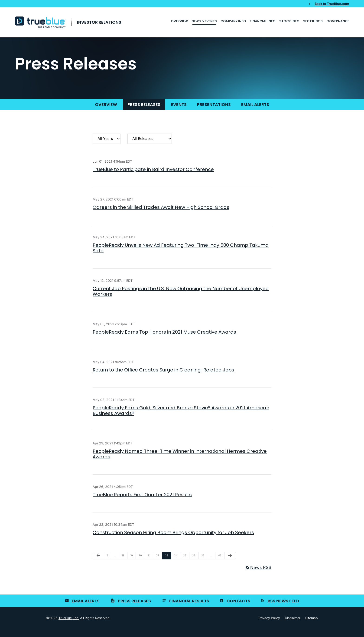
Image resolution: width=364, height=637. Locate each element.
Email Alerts (255, 113)
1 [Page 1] (109, 565)
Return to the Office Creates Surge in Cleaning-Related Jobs (163, 378)
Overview (179, 21)
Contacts (238, 609)
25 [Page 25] (186, 565)
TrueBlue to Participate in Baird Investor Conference (153, 177)
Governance (338, 21)
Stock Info (289, 21)
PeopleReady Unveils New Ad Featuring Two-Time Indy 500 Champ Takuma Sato (181, 256)
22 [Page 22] (159, 565)
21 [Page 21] (150, 565)
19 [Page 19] (133, 565)
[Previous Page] (98, 564)
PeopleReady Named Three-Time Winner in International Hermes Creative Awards (180, 462)
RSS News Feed (283, 609)
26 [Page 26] (195, 565)
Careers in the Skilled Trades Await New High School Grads (161, 215)
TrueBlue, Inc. (69, 626)
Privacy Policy (269, 626)
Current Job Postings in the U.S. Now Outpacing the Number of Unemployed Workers (181, 299)
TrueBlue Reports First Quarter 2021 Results (142, 503)
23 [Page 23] (168, 565)
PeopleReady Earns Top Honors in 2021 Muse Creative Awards (164, 340)
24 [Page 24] (177, 565)
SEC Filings (313, 21)
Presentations (214, 113)
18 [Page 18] (125, 565)
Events (179, 113)
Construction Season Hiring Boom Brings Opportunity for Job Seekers (173, 541)
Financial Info (263, 21)
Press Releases (144, 113)
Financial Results (189, 609)
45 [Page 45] (221, 565)
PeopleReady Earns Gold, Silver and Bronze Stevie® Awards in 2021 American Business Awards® (181, 419)
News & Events (204, 21)
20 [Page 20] (141, 565)
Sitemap (312, 626)
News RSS (258, 576)
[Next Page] (230, 564)
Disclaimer (293, 626)
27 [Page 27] (204, 565)
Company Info (233, 21)
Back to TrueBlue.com (332, 3)
